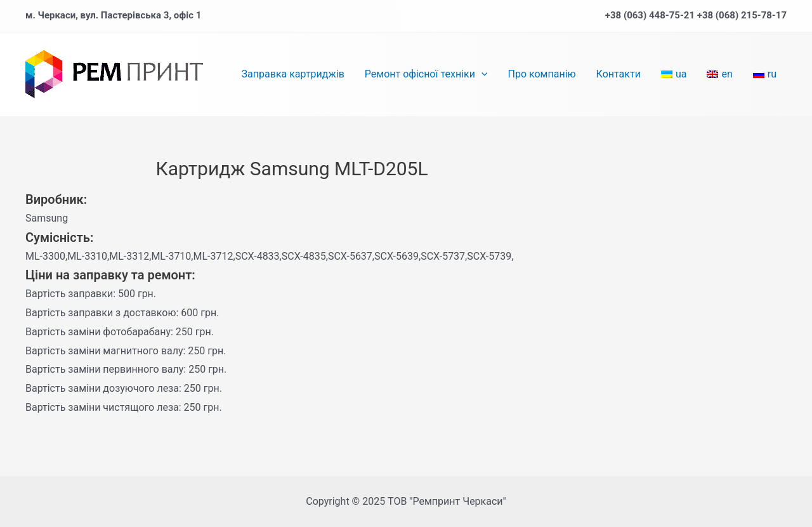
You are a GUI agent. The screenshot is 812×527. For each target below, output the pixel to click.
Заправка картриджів (293, 74)
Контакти (619, 74)
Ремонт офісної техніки (426, 74)
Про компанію (542, 74)
